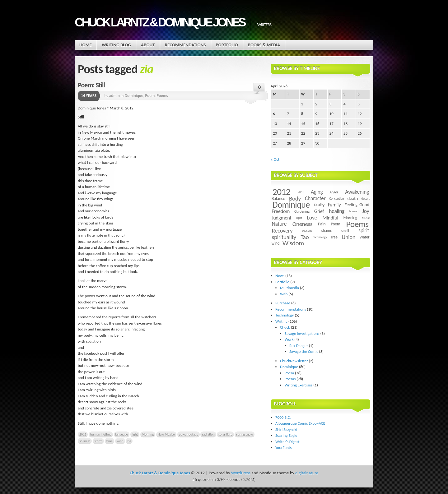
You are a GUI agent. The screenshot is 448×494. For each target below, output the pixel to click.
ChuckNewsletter (294, 361)
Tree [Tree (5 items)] (334, 237)
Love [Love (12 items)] (312, 218)
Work (289, 339)
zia (129, 441)
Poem (150, 96)
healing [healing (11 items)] (337, 211)
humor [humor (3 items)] (353, 211)
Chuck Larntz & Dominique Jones (160, 22)
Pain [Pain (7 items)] (322, 224)
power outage (189, 434)
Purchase (283, 303)
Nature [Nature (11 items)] (279, 224)
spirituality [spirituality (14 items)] (284, 237)
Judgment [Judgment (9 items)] (281, 218)
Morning (148, 434)
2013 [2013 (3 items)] (301, 192)
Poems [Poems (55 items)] (357, 224)
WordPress (241, 473)
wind (120, 441)
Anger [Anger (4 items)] (334, 192)
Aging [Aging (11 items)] (317, 192)
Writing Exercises (299, 385)
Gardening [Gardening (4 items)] (302, 211)
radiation (208, 434)
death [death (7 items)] (352, 198)
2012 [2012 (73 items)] (281, 192)
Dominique (134, 96)
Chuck (285, 327)
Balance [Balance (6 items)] (278, 198)
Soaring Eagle (286, 435)
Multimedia (289, 288)
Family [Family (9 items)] (334, 205)
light (135, 434)
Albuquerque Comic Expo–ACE (300, 423)
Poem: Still (91, 85)
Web (284, 294)
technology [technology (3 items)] (320, 237)
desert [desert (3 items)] (365, 199)
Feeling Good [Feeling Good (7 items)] (357, 205)
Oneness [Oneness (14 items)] (302, 224)
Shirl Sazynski (286, 429)
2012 (83, 434)
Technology (285, 315)
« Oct (275, 159)
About (148, 45)
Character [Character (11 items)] (315, 198)
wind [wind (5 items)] (275, 243)
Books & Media (264, 45)
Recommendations (185, 45)
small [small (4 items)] (345, 231)
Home (86, 45)
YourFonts (283, 448)
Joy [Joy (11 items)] (366, 211)
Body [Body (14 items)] (295, 199)
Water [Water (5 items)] (364, 237)
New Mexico (166, 434)
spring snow (245, 434)
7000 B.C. (283, 417)
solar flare (225, 434)
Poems (162, 96)
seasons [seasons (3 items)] (307, 231)
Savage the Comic (304, 351)
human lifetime (101, 434)
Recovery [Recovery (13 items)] (282, 231)
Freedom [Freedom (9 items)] (281, 211)
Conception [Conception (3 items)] (336, 199)
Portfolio (227, 45)
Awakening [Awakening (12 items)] (357, 192)
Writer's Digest (287, 442)
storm (98, 441)
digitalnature (307, 473)
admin (114, 96)
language (122, 434)
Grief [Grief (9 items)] (319, 211)
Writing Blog (116, 45)
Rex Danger (299, 346)
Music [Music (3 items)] (366, 218)
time (110, 441)
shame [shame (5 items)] (327, 231)
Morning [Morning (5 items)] (350, 218)
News (280, 276)
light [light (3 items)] (299, 218)
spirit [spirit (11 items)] (364, 230)
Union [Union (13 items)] (348, 237)
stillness (85, 441)
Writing (281, 321)
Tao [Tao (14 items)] (305, 237)
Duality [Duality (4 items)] (319, 205)
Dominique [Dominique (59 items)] (291, 205)
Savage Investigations (302, 333)
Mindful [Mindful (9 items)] (331, 218)
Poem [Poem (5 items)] (335, 224)
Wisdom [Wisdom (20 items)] (293, 243)
